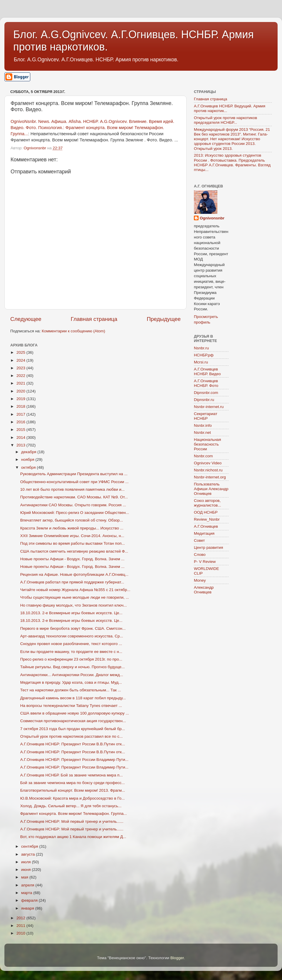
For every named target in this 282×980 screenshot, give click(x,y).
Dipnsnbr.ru (204, 400)
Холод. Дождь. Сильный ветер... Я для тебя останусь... (71, 806)
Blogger (177, 958)
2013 (21, 445)
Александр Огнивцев (204, 590)
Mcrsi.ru (201, 362)
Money (200, 580)
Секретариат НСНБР (206, 416)
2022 (21, 376)
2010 (21, 933)
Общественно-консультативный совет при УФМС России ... (74, 482)
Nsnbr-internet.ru (209, 407)
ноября (28, 459)
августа (28, 854)
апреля (28, 885)
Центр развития (208, 547)
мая (25, 877)
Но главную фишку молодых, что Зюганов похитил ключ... (74, 605)
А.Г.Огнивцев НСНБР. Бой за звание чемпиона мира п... (72, 775)
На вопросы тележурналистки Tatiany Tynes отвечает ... (71, 706)
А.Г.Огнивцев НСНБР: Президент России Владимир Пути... (74, 760)
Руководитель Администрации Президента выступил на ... (74, 474)
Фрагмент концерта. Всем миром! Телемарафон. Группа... (74, 814)
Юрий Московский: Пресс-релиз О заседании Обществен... (75, 513)
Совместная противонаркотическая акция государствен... (73, 721)
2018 (21, 406)
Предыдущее (164, 319)
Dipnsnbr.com (206, 393)
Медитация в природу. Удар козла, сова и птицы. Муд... (71, 682)
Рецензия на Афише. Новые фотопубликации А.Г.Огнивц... (74, 574)
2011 (21, 926)
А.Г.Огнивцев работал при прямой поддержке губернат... (72, 582)
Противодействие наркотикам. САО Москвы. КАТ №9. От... (74, 497)
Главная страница (94, 319)
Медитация (204, 533)
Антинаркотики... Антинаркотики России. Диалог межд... (72, 675)
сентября (30, 846)
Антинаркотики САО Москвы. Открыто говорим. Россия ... (73, 505)
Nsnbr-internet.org (210, 477)
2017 (21, 414)
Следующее (26, 319)
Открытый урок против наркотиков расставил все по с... (72, 736)
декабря (29, 452)
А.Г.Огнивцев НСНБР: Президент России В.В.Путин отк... (73, 744)
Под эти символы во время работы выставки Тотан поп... (73, 543)
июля (26, 862)
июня (26, 870)
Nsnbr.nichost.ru (208, 470)
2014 (21, 437)
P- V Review (205, 562)
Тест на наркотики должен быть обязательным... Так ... (71, 690)
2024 (21, 360)
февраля (30, 900)
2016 (21, 422)
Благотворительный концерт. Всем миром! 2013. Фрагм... (73, 790)
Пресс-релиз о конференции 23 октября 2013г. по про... (71, 659)
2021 (21, 383)
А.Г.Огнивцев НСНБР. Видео (207, 371)
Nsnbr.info (203, 425)
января (28, 908)
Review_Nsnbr (207, 519)
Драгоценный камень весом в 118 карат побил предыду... (73, 698)
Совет (199, 540)
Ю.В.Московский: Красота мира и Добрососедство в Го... (73, 798)
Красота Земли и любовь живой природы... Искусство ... (72, 528)
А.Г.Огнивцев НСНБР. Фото (206, 383)
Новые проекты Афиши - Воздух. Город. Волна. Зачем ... (72, 559)
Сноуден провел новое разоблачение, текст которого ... (71, 644)
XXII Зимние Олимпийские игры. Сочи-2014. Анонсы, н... (72, 536)
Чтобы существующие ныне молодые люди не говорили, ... (75, 597)
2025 (21, 352)
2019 (21, 399)
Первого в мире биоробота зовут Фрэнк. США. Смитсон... (73, 628)
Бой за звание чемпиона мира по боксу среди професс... (73, 783)
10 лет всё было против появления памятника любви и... (73, 489)
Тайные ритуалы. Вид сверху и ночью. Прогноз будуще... (73, 667)
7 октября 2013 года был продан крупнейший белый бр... (73, 729)
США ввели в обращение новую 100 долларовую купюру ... (75, 713)
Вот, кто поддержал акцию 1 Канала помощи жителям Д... (73, 837)
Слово (200, 555)
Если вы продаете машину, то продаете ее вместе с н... (71, 652)
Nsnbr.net (202, 433)
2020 (21, 391)
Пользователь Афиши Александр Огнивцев (211, 489)
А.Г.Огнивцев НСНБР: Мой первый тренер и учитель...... (72, 821)
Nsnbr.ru (201, 348)
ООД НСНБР (206, 512)
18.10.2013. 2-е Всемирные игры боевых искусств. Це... (71, 613)
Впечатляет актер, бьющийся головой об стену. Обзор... (72, 520)
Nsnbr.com (203, 456)
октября (29, 467)
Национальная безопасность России (207, 444)
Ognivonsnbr (212, 218)
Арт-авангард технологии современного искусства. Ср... (72, 636)
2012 (21, 918)
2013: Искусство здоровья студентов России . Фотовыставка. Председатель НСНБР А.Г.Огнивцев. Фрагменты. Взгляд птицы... (232, 163)
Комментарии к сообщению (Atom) (73, 331)
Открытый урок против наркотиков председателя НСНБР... (225, 120)
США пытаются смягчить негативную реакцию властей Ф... (74, 551)
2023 (21, 368)
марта (27, 893)
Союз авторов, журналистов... (207, 503)
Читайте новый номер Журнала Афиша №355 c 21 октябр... (75, 590)
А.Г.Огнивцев (206, 526)
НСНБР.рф (204, 355)
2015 (21, 430)
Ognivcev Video (208, 463)
